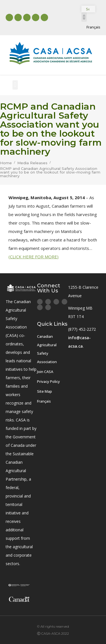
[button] (84, 17)
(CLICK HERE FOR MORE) (33, 257)
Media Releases (32, 163)
